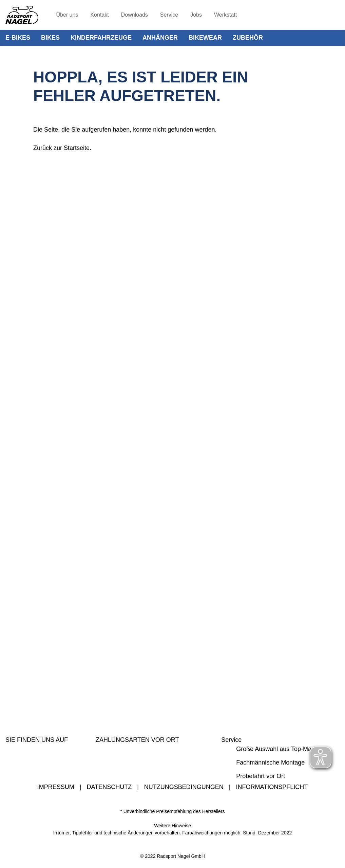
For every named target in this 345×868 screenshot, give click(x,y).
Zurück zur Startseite (61, 148)
